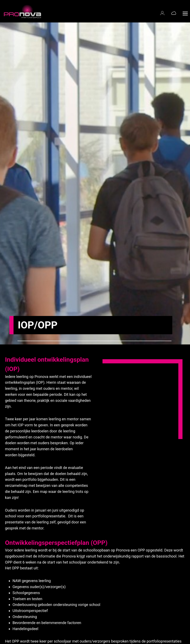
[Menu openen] (185, 11)
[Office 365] (174, 13)
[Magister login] (163, 13)
